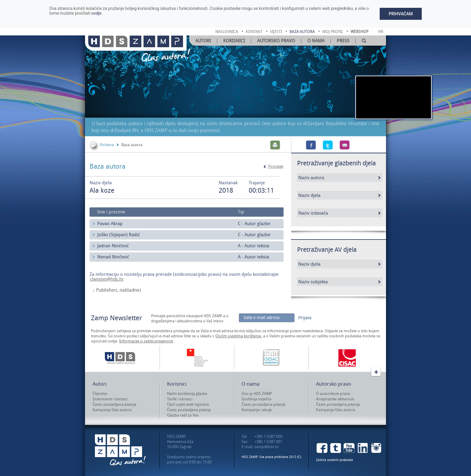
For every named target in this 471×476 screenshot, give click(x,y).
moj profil (333, 32)
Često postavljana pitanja (114, 404)
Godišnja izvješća (256, 399)
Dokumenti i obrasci (110, 399)
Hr (381, 32)
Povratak (276, 166)
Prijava (305, 318)
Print (275, 145)
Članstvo (100, 394)
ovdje (96, 13)
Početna (107, 145)
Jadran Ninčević (113, 246)
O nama (316, 41)
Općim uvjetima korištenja (238, 336)
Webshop (359, 32)
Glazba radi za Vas (183, 415)
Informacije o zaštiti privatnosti (146, 341)
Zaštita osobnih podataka (334, 460)
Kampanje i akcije (257, 410)
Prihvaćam (401, 14)
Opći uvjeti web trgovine (188, 404)
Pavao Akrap (110, 224)
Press (343, 41)
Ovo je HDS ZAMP (257, 394)
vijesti (276, 32)
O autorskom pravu (333, 394)
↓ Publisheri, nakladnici (117, 290)
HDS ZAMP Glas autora (120, 450)
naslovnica (227, 32)
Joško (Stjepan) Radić (119, 235)
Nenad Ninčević (113, 257)
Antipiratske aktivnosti (335, 399)
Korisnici (234, 41)
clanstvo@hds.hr (107, 279)
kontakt (254, 32)
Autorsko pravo (276, 41)
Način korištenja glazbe (187, 394)
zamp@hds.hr (267, 447)
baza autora (302, 32)
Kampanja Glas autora (112, 410)
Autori (203, 41)
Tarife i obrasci (180, 399)
